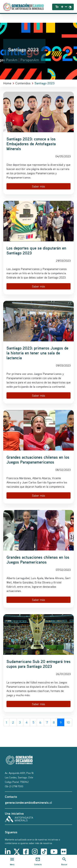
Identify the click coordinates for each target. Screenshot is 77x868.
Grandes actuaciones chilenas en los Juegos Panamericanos (38, 560)
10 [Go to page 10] (68, 722)
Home (7, 83)
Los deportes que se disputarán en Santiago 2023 (36, 251)
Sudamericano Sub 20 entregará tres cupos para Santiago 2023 (38, 664)
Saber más (38, 186)
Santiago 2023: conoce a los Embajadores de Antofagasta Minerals (31, 144)
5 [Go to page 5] (33, 722)
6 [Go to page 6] (40, 722)
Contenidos (23, 83)
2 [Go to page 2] (13, 722)
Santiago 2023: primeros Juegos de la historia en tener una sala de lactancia (37, 353)
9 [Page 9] (61, 722)
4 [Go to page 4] (27, 722)
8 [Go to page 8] (54, 722)
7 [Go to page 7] (47, 722)
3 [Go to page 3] (20, 722)
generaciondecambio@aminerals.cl (28, 802)
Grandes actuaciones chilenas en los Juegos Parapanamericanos (38, 460)
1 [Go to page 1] (6, 722)
